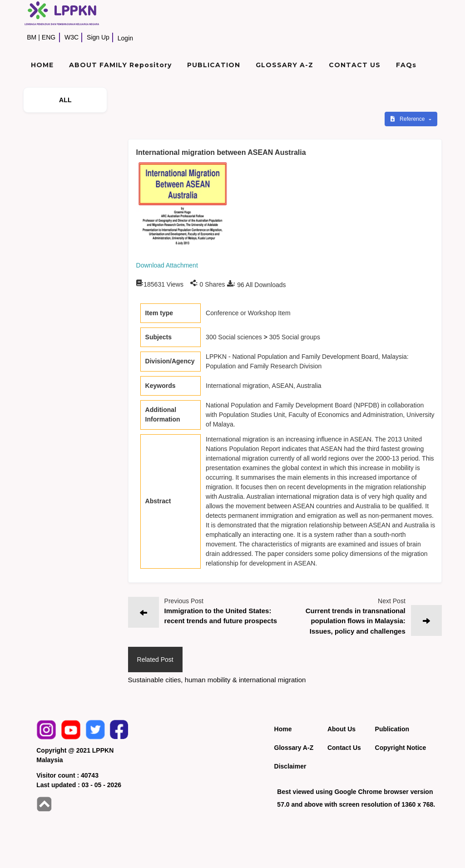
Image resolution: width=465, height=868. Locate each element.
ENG (49, 37)
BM (32, 37)
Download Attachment (167, 265)
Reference (408, 119)
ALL (65, 100)
